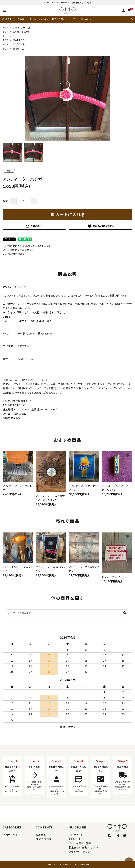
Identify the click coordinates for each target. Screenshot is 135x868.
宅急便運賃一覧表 (40, 321)
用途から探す (58, 19)
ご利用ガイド (76, 835)
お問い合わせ (85, 19)
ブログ (72, 19)
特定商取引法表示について (84, 848)
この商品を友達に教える (18, 250)
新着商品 (41, 835)
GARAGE (19, 40)
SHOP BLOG (43, 839)
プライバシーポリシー (81, 852)
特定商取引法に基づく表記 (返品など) (26, 246)
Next (132, 19)
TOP (5, 27)
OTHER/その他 (21, 27)
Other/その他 (21, 32)
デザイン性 (19, 44)
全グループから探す (39, 19)
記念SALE (19, 49)
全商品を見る (10, 835)
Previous (3, 19)
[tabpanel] (67, 98)
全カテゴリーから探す (16, 19)
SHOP (17, 36)
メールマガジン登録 (80, 843)
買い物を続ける (14, 254)
